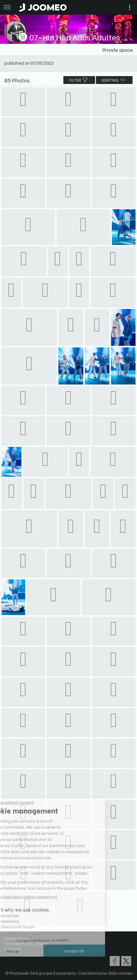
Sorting (114, 80)
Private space (117, 50)
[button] (16, 950)
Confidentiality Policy (26, 944)
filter (79, 80)
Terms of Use (17, 938)
